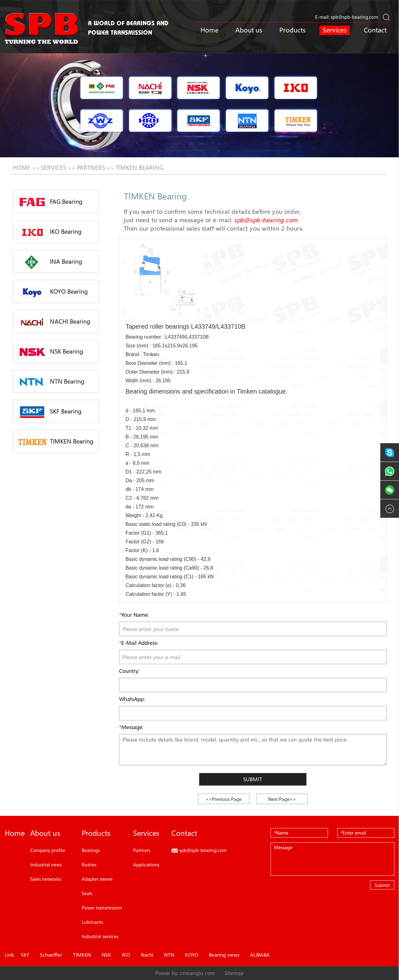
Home (209, 30)
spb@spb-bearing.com (354, 17)
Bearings (91, 850)
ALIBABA (260, 955)
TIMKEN (82, 955)
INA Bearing (49, 262)
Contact (375, 30)
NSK (106, 955)
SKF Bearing (49, 412)
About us (249, 30)
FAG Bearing (49, 202)
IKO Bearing (49, 232)
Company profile (48, 850)
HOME (21, 168)
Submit (253, 779)
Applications (146, 865)
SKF (25, 955)
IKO (126, 955)
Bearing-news (224, 955)
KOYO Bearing (52, 292)
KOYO (192, 955)
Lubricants (92, 922)
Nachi (147, 955)
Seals (87, 893)
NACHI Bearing (53, 322)
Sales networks (46, 879)
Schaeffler (51, 955)
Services (335, 30)
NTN (169, 955)
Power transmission (102, 908)
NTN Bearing (50, 382)
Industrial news (46, 865)
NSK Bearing (50, 352)
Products (292, 30)
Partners (91, 168)
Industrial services (100, 936)
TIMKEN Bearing (139, 168)
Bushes (89, 865)
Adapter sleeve (97, 879)
